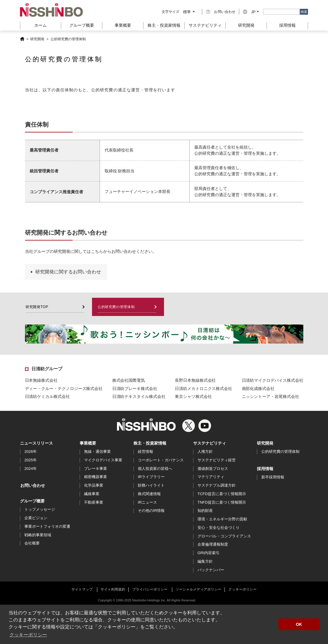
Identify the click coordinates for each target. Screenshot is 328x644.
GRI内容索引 (209, 553)
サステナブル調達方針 (217, 486)
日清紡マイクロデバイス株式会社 (273, 381)
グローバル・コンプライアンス (224, 536)
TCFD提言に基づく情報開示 (222, 494)
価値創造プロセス (213, 469)
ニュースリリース (36, 443)
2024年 (31, 469)
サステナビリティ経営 (217, 460)
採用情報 (287, 25)
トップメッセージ (40, 510)
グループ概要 (32, 501)
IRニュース (147, 503)
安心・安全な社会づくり (219, 528)
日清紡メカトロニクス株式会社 (204, 389)
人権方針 (205, 452)
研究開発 (246, 25)
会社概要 (32, 543)
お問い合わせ (225, 12)
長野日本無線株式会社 (195, 381)
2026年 (31, 452)
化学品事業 (94, 486)
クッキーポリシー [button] (28, 635)
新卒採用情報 (273, 477)
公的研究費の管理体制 (280, 452)
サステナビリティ (210, 443)
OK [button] (299, 624)
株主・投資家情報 (150, 443)
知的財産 (205, 511)
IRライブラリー (151, 477)
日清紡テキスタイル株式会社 (139, 397)
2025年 (31, 460)
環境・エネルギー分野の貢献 (222, 519)
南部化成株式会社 (258, 389)
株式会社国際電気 (129, 381)
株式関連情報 (149, 494)
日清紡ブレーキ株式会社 (135, 389)
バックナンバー (211, 570)
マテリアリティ (211, 477)
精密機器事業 (96, 477)
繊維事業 (92, 494)
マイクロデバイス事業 (103, 460)
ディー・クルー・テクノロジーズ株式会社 (64, 389)
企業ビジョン (36, 518)
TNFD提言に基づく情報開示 (222, 503)
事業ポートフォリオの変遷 (47, 527)
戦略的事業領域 (38, 535)
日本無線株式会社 (41, 381)
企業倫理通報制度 (213, 545)
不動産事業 (94, 503)
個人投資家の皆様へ (155, 469)
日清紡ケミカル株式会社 (47, 397)
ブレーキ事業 (96, 469)
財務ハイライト (151, 486)
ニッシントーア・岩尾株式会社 (271, 397)
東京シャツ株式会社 (193, 397)
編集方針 (205, 562)
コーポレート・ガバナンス (161, 460)
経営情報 (145, 452)
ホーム (41, 25)
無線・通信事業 (97, 452)
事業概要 (88, 443)
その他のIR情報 (151, 511)
